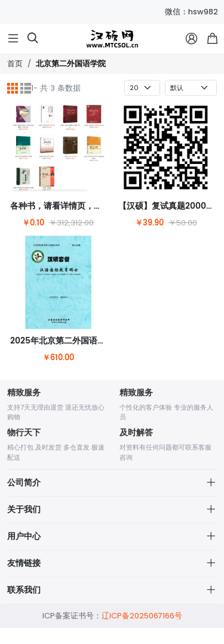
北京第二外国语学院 (71, 64)
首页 (15, 64)
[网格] (13, 88)
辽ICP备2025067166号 (142, 632)
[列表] (26, 88)
